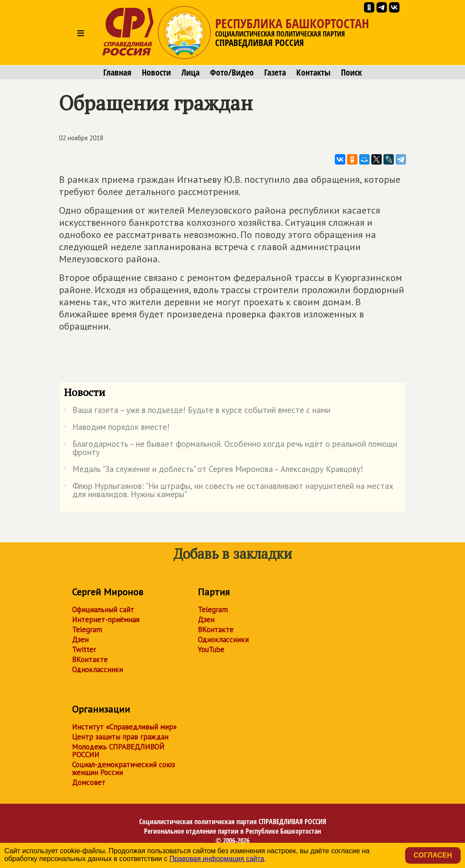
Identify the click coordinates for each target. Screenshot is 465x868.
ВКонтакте (90, 660)
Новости (156, 73)
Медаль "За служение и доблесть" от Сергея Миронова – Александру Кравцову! (213, 471)
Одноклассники (97, 670)
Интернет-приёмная (106, 620)
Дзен (80, 640)
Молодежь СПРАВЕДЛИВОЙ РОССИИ (118, 751)
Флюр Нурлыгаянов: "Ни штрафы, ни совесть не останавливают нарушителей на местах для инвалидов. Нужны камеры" (229, 491)
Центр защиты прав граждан (120, 737)
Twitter (84, 650)
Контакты (313, 73)
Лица (190, 73)
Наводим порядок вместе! (117, 429)
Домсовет (89, 782)
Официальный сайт (103, 610)
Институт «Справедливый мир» (124, 727)
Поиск (351, 73)
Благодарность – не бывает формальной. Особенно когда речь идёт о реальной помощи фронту (231, 449)
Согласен (433, 855)
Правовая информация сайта (217, 859)
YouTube (211, 650)
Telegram (87, 630)
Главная (117, 73)
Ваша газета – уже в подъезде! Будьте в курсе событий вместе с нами (197, 412)
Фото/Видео (232, 73)
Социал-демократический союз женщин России (123, 769)
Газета (275, 73)
